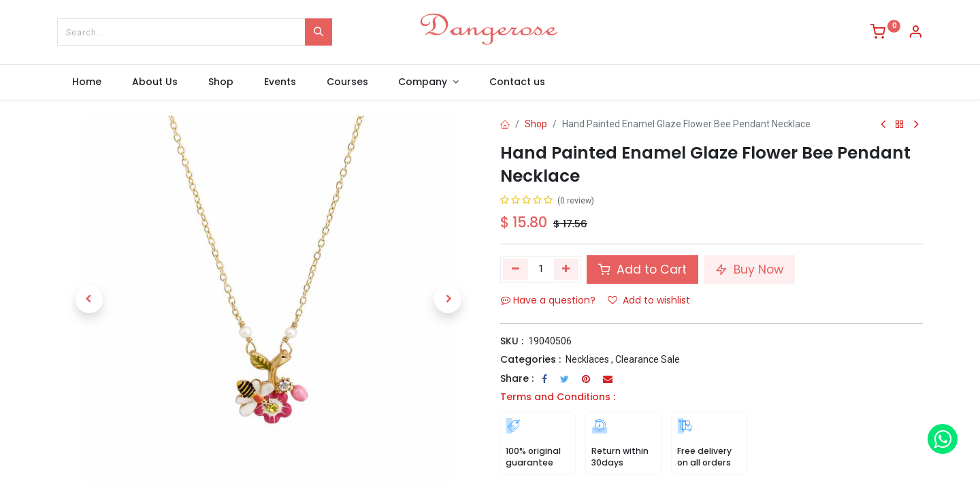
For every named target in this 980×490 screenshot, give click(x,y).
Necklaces (587, 359)
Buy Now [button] (749, 269)
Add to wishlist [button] (649, 300)
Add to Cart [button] (642, 269)
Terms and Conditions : (558, 397)
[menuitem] (87, 82)
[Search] (318, 32)
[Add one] (567, 269)
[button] (89, 299)
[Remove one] (516, 269)
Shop (536, 124)
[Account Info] (915, 33)
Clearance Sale (648, 359)
